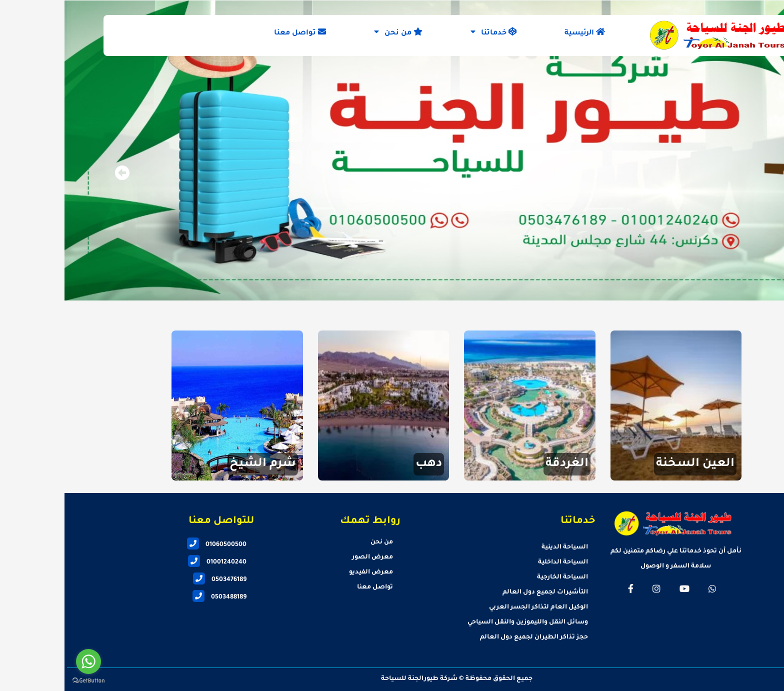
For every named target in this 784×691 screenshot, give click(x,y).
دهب (364, 464)
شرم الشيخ (198, 464)
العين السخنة (631, 464)
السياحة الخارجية (498, 577)
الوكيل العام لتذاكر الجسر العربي (474, 607)
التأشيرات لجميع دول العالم (481, 592)
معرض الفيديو (306, 572)
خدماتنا (429, 32)
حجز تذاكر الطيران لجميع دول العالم (469, 637)
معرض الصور (308, 557)
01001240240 (153, 562)
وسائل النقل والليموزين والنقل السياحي (463, 622)
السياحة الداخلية (498, 562)
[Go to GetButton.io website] (24, 681)
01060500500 (152, 545)
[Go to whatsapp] (24, 661)
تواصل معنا (235, 32)
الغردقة (502, 464)
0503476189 (155, 580)
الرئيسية (520, 32)
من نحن (334, 32)
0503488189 (155, 597)
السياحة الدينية (500, 547)
